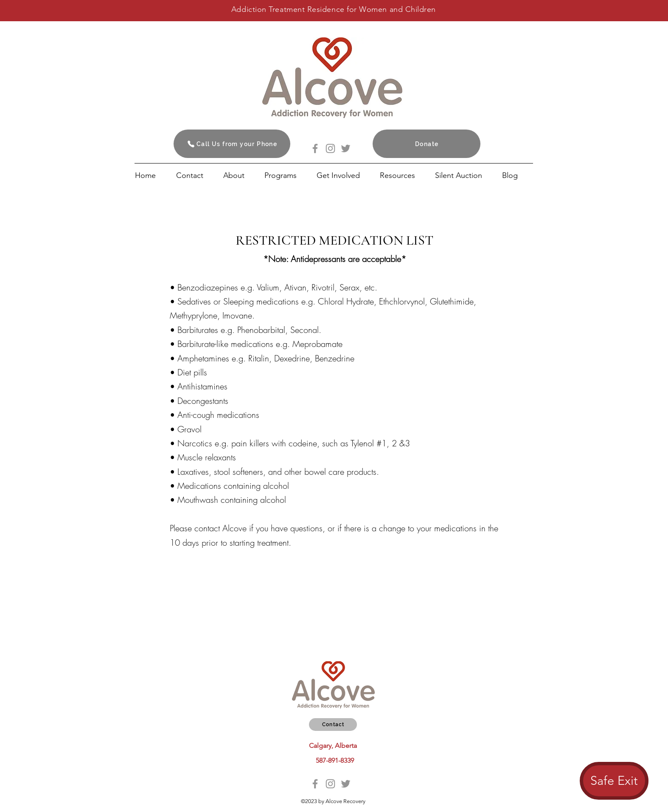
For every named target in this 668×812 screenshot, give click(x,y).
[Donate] (427, 144)
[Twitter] (346, 148)
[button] (344, 175)
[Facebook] (315, 148)
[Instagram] (330, 148)
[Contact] (333, 725)
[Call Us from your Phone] (232, 144)
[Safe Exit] (614, 781)
